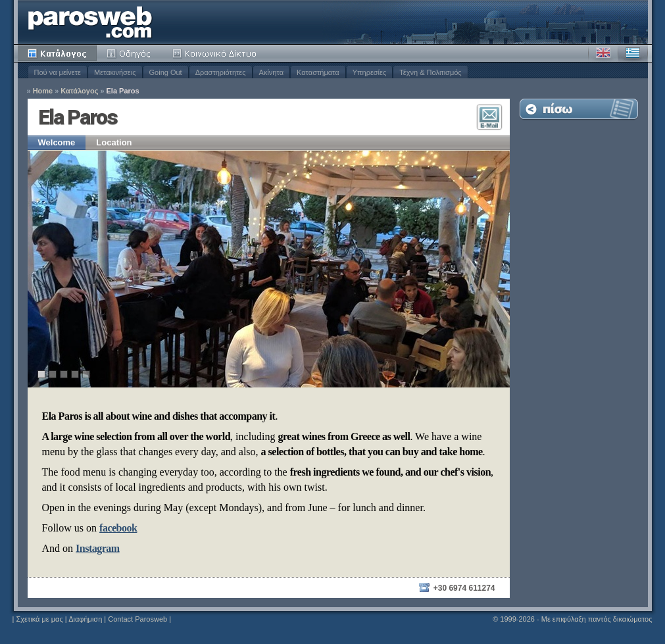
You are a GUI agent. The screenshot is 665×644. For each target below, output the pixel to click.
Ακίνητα (271, 72)
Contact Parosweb (137, 619)
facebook (118, 528)
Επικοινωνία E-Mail (489, 117)
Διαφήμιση (85, 619)
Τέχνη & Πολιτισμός (430, 72)
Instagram (98, 548)
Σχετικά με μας (39, 619)
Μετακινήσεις (115, 72)
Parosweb (90, 22)
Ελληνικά (633, 53)
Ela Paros (123, 91)
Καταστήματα (318, 72)
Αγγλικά (603, 53)
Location (114, 142)
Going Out (166, 72)
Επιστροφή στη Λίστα (579, 109)
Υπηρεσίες (370, 72)
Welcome (57, 142)
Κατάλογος (57, 53)
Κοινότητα (216, 53)
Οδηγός (130, 53)
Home (43, 91)
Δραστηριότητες (221, 72)
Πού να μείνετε (58, 72)
